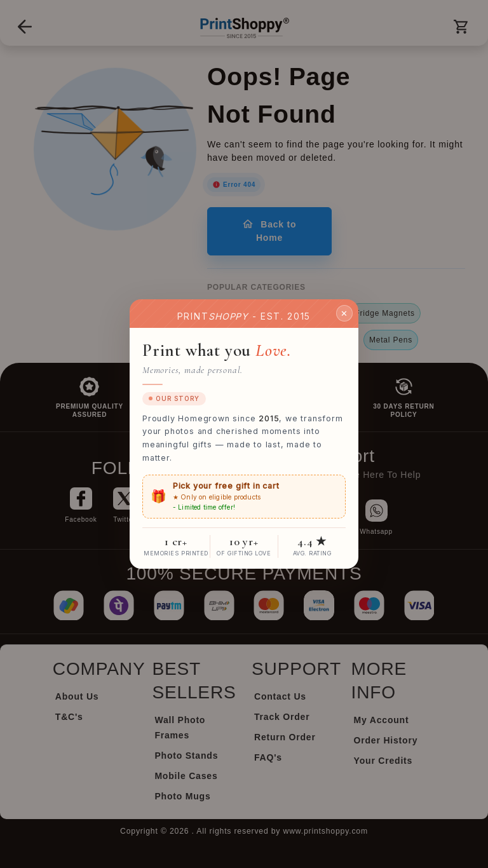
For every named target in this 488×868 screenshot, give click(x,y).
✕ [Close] (344, 313)
